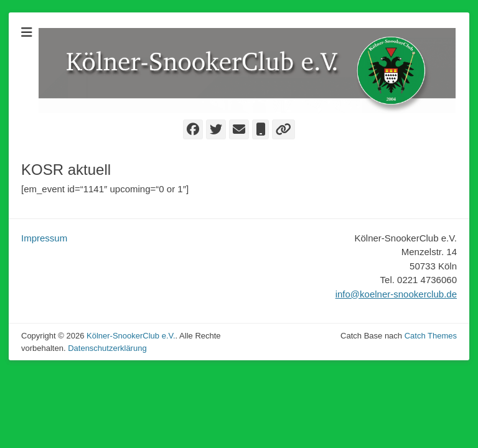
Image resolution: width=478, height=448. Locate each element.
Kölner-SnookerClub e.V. (131, 336)
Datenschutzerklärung (107, 348)
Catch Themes (431, 336)
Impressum (44, 238)
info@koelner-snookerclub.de (396, 294)
